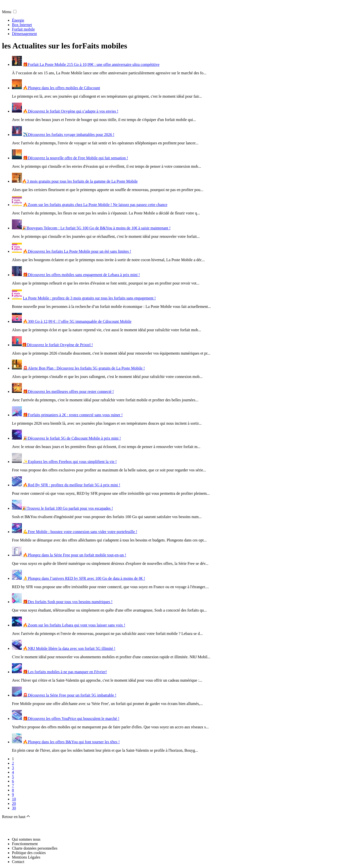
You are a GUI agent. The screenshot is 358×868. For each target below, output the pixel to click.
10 (14, 799)
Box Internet (22, 25)
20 (14, 804)
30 (14, 808)
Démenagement (24, 34)
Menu (7, 12)
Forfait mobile (23, 29)
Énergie (18, 20)
